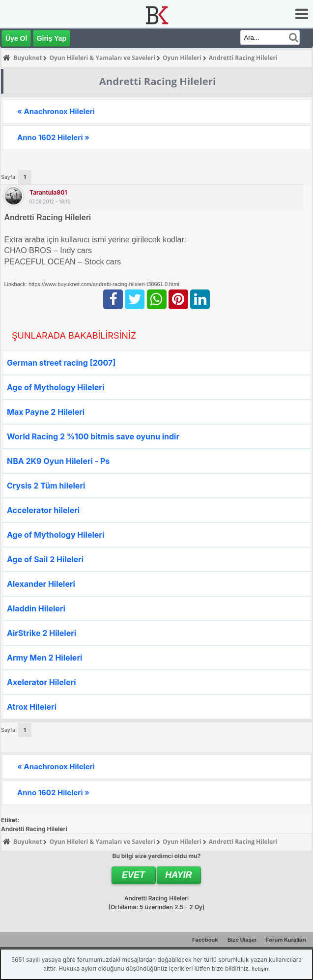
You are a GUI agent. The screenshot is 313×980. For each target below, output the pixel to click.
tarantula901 (48, 192)
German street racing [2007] (61, 363)
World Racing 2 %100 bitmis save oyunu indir (93, 436)
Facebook (205, 940)
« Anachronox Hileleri (56, 111)
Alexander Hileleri (41, 584)
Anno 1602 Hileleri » (53, 137)
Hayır (179, 875)
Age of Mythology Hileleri (56, 387)
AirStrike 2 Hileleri (42, 633)
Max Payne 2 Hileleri (46, 412)
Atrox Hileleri (32, 707)
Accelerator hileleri (43, 510)
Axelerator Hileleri (42, 682)
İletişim (260, 969)
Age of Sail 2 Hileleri (45, 559)
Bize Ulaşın (242, 940)
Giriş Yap (52, 38)
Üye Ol (16, 38)
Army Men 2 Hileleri (44, 658)
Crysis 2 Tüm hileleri (46, 486)
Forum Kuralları (286, 940)
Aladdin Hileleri (36, 608)
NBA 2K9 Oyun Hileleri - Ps (58, 461)
